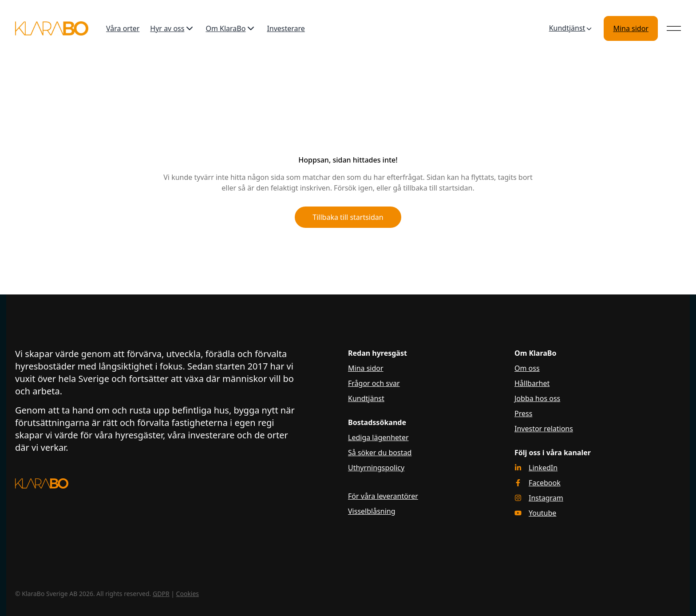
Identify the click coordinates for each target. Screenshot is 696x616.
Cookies (188, 594)
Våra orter (123, 28)
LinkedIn (543, 468)
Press (523, 413)
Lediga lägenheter (378, 437)
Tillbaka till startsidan (348, 217)
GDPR (161, 594)
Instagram (546, 498)
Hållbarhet (532, 383)
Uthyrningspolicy (376, 468)
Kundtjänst (571, 28)
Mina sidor (631, 28)
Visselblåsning (372, 511)
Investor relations (544, 429)
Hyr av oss (172, 28)
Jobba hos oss (537, 398)
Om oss (527, 368)
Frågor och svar (374, 383)
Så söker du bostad (380, 453)
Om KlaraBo (231, 28)
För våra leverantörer (383, 496)
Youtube (542, 513)
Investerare (286, 28)
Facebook (545, 483)
